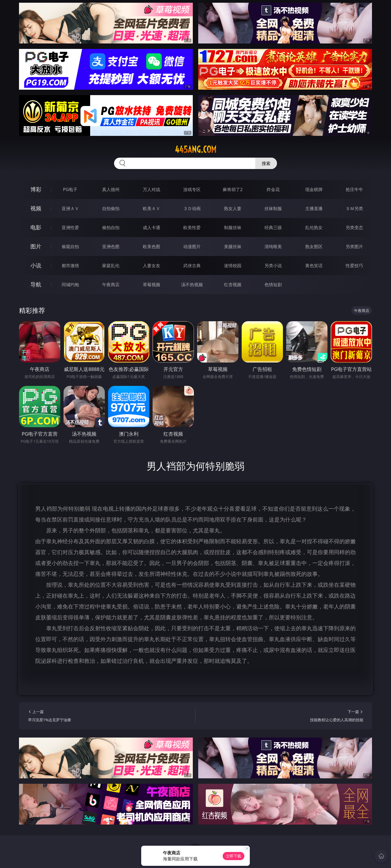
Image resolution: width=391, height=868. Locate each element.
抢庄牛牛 (354, 189)
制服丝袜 (233, 227)
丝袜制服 (273, 208)
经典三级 (273, 227)
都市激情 (70, 266)
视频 (36, 208)
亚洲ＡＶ (70, 208)
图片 (36, 246)
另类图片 (354, 246)
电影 (36, 227)
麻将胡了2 (233, 189)
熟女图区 (314, 246)
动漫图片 (192, 246)
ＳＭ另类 (354, 208)
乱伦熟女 (314, 227)
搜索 (266, 163)
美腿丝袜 (233, 246)
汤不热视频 (192, 285)
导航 (36, 284)
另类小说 (273, 266)
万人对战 (152, 189)
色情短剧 (273, 285)
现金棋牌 (314, 189)
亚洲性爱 (70, 227)
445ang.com (196, 149)
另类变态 (354, 227)
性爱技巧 (354, 266)
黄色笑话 (314, 266)
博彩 (36, 189)
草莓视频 (152, 285)
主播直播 (314, 208)
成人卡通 (152, 227)
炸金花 (273, 189)
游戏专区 (192, 189)
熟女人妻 (233, 208)
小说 (36, 265)
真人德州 (111, 189)
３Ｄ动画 (192, 208)
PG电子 (70, 189)
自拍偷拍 (111, 208)
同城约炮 (70, 285)
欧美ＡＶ (152, 208)
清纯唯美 (273, 246)
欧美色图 (152, 246)
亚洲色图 (111, 246)
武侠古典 (192, 266)
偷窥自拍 (70, 246)
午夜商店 (111, 285)
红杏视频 (233, 285)
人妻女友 (152, 266)
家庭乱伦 (111, 266)
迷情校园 (233, 266)
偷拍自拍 (111, 227)
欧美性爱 (192, 227)
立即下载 (234, 856)
